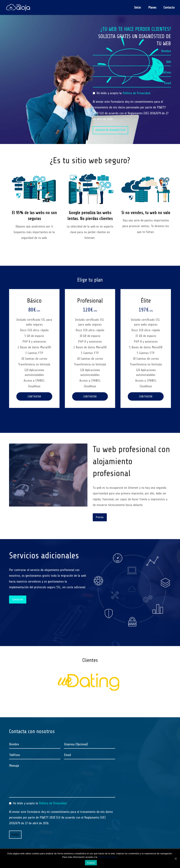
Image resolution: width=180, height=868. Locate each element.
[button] (13, 669)
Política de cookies (108, 857)
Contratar (34, 396)
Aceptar (91, 863)
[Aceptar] (176, 859)
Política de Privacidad (136, 93)
